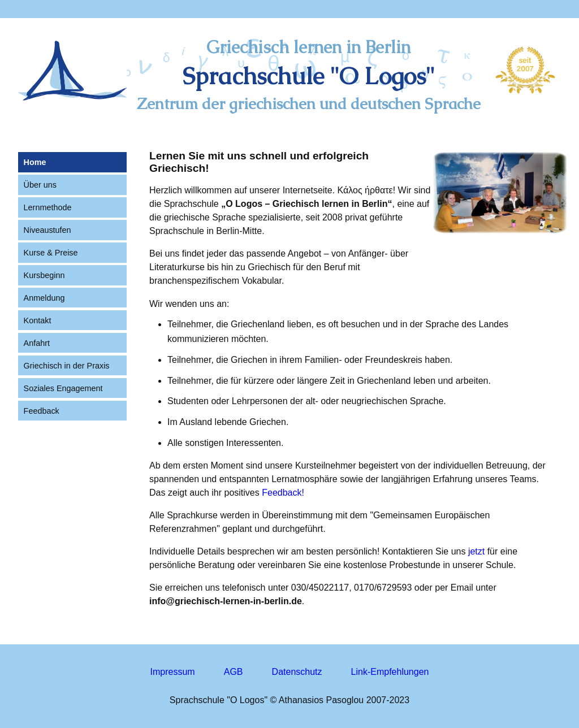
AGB (234, 672)
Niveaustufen (47, 230)
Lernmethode (48, 207)
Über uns (40, 185)
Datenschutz (297, 672)
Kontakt (38, 320)
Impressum (173, 672)
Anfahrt (37, 343)
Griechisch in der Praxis (67, 366)
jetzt (476, 551)
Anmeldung (44, 298)
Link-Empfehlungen (390, 672)
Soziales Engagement (63, 388)
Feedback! (283, 493)
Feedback (42, 411)
